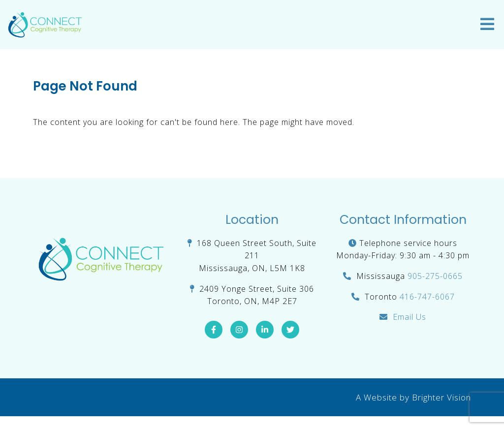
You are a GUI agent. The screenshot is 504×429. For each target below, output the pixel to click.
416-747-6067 (427, 297)
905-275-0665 (435, 276)
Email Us (409, 317)
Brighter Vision (441, 397)
